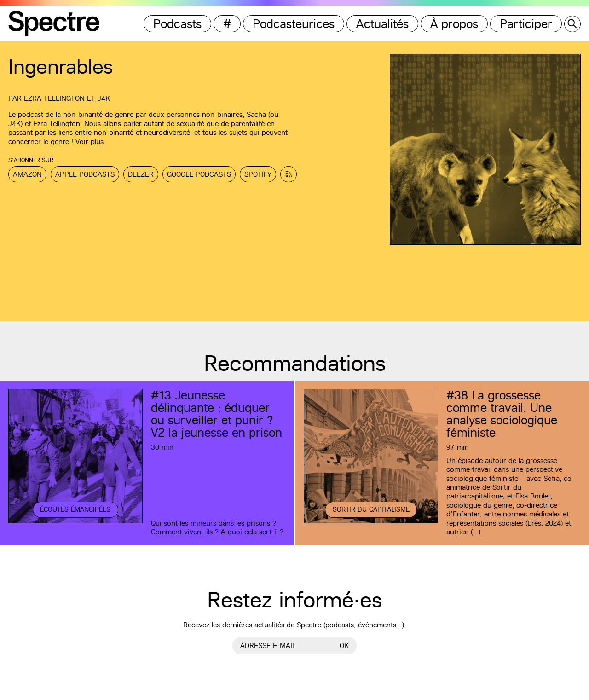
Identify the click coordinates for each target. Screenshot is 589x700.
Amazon (27, 174)
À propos (454, 24)
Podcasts (177, 24)
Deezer (141, 174)
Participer (526, 24)
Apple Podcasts (85, 174)
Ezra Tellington (54, 98)
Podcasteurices (294, 24)
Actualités (382, 24)
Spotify (258, 174)
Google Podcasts (199, 174)
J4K (104, 98)
